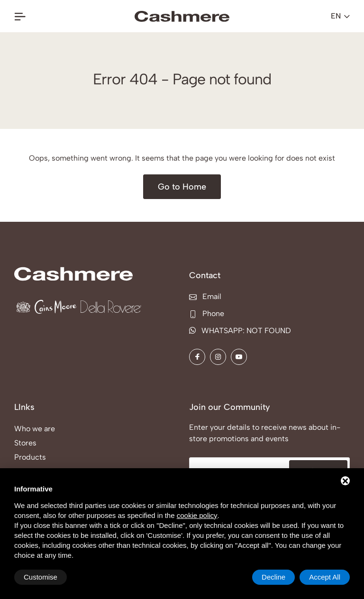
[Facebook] (197, 357)
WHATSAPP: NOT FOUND (240, 331)
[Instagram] (218, 357)
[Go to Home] (182, 187)
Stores (25, 443)
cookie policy (197, 515)
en (340, 16)
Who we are (35, 429)
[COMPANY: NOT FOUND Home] (182, 16)
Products (30, 457)
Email (205, 296)
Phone (207, 313)
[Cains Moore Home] (46, 307)
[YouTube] (239, 357)
